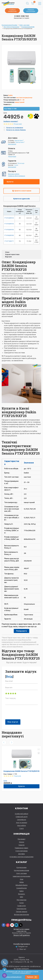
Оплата (22, 842)
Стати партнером (21, 851)
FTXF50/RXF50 (9, 230)
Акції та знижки (22, 823)
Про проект (21, 839)
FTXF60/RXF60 (9, 235)
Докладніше (12, 144)
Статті (21, 828)
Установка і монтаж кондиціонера (21, 857)
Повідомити (21, 631)
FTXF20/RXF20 (9, 218)
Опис (7, 252)
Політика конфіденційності (13, 977)
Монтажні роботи (14, 174)
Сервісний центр (22, 817)
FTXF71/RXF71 (9, 241)
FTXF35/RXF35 (9, 224)
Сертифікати (22, 820)
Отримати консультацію (31, 11)
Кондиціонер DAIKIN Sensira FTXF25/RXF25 (21, 771)
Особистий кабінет (22, 814)
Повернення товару (21, 848)
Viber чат (21, 949)
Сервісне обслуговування (17, 176)
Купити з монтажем (22, 191)
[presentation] (23, 713)
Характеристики (12, 254)
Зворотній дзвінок (22, 935)
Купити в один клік (22, 199)
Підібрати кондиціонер (12, 11)
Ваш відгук (13, 722)
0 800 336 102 (22, 16)
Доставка (21, 854)
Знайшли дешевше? (11, 121)
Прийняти (32, 977)
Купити (10, 182)
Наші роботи (21, 826)
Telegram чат (22, 947)
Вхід (9, 676)
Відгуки (8, 257)
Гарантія (21, 845)
